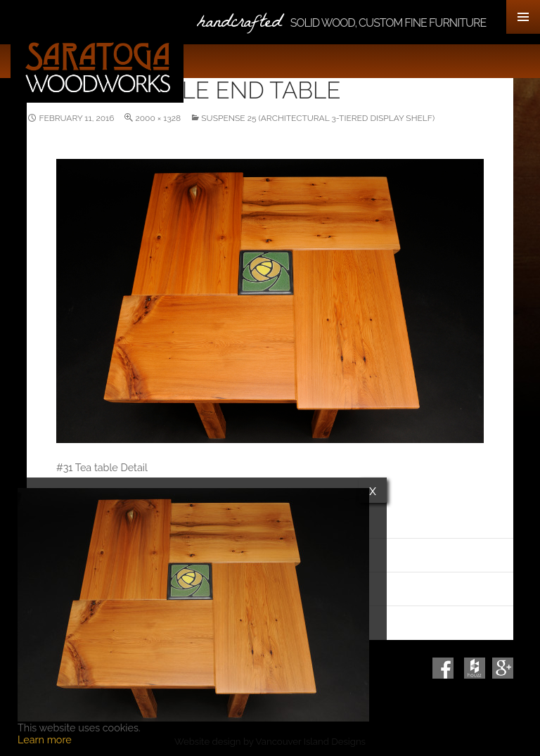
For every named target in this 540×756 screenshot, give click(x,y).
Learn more (45, 739)
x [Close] (373, 490)
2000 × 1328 (158, 118)
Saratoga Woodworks (97, 67)
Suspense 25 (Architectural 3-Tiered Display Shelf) (318, 118)
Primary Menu (523, 17)
